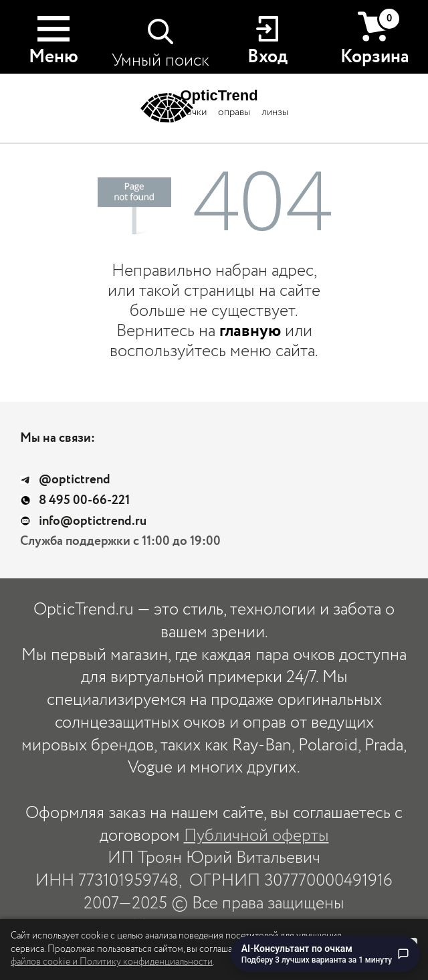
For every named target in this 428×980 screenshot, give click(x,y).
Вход (267, 57)
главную (250, 331)
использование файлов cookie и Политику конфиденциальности (171, 956)
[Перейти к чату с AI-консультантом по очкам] (325, 954)
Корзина (375, 38)
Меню (53, 57)
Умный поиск (160, 61)
